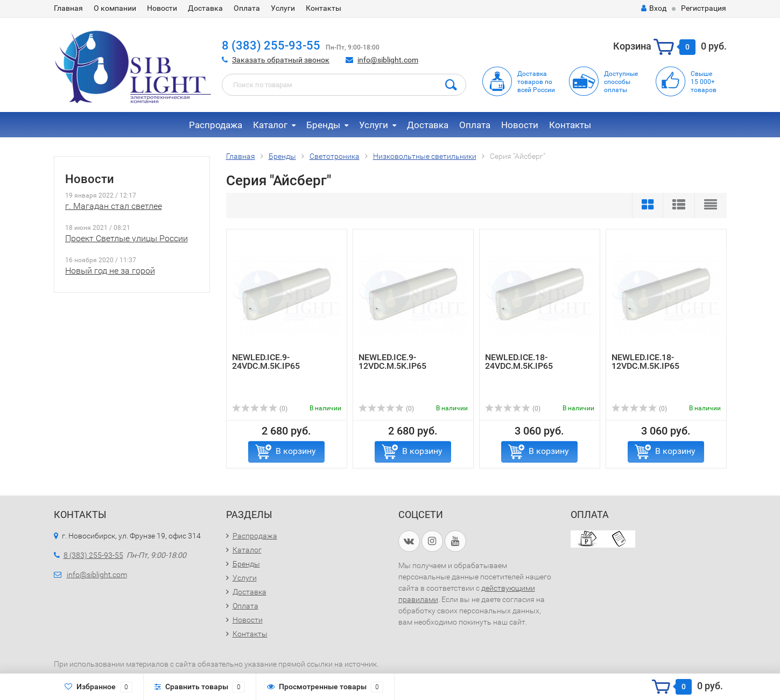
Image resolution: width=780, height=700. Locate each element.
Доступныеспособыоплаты (621, 82)
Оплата (247, 8)
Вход (654, 8)
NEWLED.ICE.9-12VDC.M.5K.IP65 (392, 362)
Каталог (270, 125)
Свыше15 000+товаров (704, 82)
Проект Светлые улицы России (127, 238)
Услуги (283, 8)
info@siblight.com (388, 60)
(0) (260, 409)
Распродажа (216, 125)
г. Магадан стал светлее (114, 206)
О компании (115, 8)
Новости (162, 8)
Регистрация (704, 8)
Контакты (324, 8)
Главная (68, 8)
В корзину (296, 451)
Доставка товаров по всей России (536, 82)
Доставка (205, 8)
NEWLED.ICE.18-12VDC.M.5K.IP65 (645, 362)
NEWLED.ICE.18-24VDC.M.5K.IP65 (519, 362)
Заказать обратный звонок (281, 60)
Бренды (323, 125)
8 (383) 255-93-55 (271, 45)
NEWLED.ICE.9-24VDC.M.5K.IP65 (266, 362)
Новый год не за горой (110, 271)
